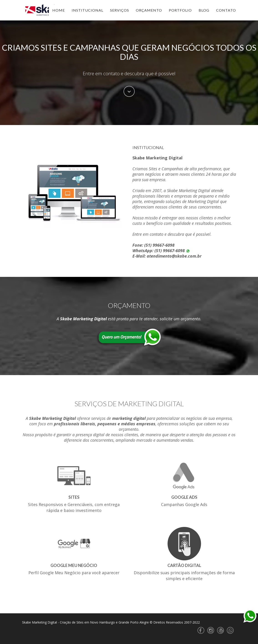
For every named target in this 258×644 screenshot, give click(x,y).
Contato (226, 10)
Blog (204, 10)
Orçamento (149, 10)
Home (59, 10)
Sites (74, 497)
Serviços (120, 10)
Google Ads (184, 497)
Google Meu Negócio (74, 565)
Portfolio (180, 10)
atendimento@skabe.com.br (174, 256)
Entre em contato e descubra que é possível (129, 73)
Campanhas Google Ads (184, 504)
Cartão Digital (184, 565)
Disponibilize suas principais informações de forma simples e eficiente (184, 576)
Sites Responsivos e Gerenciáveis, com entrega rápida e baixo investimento (74, 507)
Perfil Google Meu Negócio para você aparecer (74, 573)
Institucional (87, 10)
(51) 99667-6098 (159, 245)
